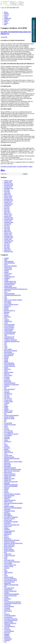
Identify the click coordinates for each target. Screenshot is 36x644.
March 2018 (7, 195)
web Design (7, 629)
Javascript (7, 437)
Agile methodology (9, 263)
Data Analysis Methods (11, 351)
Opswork (7, 505)
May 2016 (7, 228)
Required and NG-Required (12, 540)
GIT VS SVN (8, 398)
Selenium (7, 568)
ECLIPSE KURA (11, 167)
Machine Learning (9, 457)
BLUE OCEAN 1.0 (10, 311)
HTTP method (8, 412)
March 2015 (7, 250)
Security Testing (9, 566)
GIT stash (7, 397)
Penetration (7, 509)
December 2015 (9, 236)
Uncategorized (8, 617)
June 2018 (7, 191)
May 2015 (7, 247)
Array (6, 292)
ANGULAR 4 (8, 274)
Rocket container (9, 549)
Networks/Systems (9, 495)
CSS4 (6, 348)
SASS (6, 557)
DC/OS (6, 360)
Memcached (7, 465)
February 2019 (8, 181)
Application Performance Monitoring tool (16, 289)
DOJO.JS (7, 374)
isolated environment (10, 425)
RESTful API (8, 548)
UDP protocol (8, 611)
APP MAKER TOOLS (10, 287)
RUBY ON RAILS (9, 551)
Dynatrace (7, 377)
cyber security (8, 349)
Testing (6, 597)
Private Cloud (8, 520)
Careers (6, 23)
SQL (5, 586)
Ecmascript (7, 380)
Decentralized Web (9, 364)
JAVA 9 (6, 428)
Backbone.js (8, 306)
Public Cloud (8, 526)
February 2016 (8, 233)
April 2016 (7, 230)
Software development (10, 579)
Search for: (4, 174)
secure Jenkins (8, 563)
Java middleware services (11, 434)
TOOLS (6, 600)
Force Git (7, 391)
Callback (7, 320)
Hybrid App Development (11, 415)
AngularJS (7, 278)
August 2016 (8, 224)
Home (6, 12)
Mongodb (7, 483)
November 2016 (9, 219)
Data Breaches (8, 352)
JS (5, 443)
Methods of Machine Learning (13, 469)
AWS (6, 298)
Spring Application (9, 582)
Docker (6, 371)
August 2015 (8, 242)
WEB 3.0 (7, 628)
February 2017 (8, 215)
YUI (5, 642)
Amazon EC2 (8, 267)
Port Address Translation (11, 517)
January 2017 (8, 216)
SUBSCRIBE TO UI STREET (34, 31)
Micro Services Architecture (12, 471)
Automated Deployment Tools (12, 295)
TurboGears (7, 605)
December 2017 (9, 199)
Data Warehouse (9, 355)
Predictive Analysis (9, 519)
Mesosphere (7, 466)
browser (6, 315)
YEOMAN (7, 640)
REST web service (9, 546)
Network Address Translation (12, 494)
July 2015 (7, 244)
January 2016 (8, 235)
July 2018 (7, 190)
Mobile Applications (10, 475)
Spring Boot (7, 583)
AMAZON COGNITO (10, 266)
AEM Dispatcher (9, 261)
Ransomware (8, 534)
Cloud (6, 17)
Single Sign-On (8, 572)
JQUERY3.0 (8, 442)
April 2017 (7, 211)
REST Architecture (9, 545)
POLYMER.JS (8, 515)
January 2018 (8, 198)
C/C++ (6, 318)
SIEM (6, 571)
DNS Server (7, 369)
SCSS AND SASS (9, 560)
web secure (7, 633)
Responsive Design (9, 542)
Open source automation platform (13, 503)
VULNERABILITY (10, 626)
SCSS (6, 559)
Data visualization (9, 354)
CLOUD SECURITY (10, 332)
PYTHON (7, 529)
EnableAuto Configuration (11, 385)
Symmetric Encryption (10, 596)
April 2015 (7, 248)
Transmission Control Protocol (13, 603)
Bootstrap (7, 312)
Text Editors (7, 599)
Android (6, 271)
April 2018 (7, 193)
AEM (6, 260)
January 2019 (8, 182)
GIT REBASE (8, 394)
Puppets (6, 528)
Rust (5, 552)
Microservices (8, 472)
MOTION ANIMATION (11, 485)
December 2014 (9, 252)
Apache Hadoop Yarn (10, 283)
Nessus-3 (7, 492)
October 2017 (8, 202)
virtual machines (9, 622)
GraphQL (7, 403)
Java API (7, 429)
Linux (6, 454)
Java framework (9, 432)
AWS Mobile (8, 303)
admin (31, 167)
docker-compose (9, 372)
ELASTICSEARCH (10, 383)
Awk (5, 297)
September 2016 (9, 222)
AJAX (6, 264)
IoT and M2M (8, 423)
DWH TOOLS (8, 375)
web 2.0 (6, 15)
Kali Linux (7, 448)
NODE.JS (7, 499)
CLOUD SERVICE (10, 334)
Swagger (7, 593)
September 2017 (9, 204)
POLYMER (7, 514)
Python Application (9, 531)
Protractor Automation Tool (12, 525)
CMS (6, 335)
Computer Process (9, 338)
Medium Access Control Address (13, 462)
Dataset (6, 358)
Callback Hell (8, 321)
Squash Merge (8, 589)
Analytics (7, 20)
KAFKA (7, 446)
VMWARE (7, 625)
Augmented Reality (10, 294)
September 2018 (9, 188)
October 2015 (8, 239)
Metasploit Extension (10, 468)
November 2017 (9, 201)
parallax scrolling (9, 506)
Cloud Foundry (8, 331)
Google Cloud (8, 400)
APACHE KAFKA (9, 284)
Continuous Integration (11, 340)
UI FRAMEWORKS (10, 616)
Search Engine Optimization (12, 562)
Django (6, 368)
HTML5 (6, 409)
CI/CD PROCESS (9, 326)
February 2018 (8, 196)
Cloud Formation (9, 329)
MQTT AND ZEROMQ (11, 486)
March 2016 (7, 231)
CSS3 (6, 346)
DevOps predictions (10, 366)
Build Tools (7, 317)
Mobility (7, 14)
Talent (6, 21)
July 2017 (7, 207)
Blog (5, 24)
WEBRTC (7, 636)
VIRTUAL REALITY (10, 623)
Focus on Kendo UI (10, 389)
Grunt (6, 405)
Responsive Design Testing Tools (13, 543)
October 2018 (8, 187)
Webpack (7, 634)
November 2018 (9, 185)
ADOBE (7, 258)
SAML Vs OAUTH (10, 556)
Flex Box (7, 386)
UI (5, 613)
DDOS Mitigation (9, 363)
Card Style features (9, 324)
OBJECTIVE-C (8, 502)
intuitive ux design (9, 418)
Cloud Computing (9, 328)
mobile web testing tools (11, 482)
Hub (5, 414)
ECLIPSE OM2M (22, 167)
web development (9, 631)
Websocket (7, 637)
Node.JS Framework (10, 500)
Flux (5, 388)
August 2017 (8, 205)
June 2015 (7, 245)
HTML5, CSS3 (8, 411)
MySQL (6, 489)
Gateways (7, 392)
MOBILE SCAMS (9, 479)
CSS (5, 344)
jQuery (6, 440)
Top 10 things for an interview (12, 602)
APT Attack (7, 291)
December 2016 (9, 218)
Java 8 (6, 426)
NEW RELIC (8, 497)
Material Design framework (12, 458)
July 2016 (7, 225)
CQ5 (5, 343)
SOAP (6, 576)
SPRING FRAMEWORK (11, 585)
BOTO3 (6, 314)
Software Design (9, 577)
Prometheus (7, 523)
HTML (6, 408)
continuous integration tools (12, 341)
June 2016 (7, 227)
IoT (5, 422)
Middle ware (8, 18)
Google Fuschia (8, 401)
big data (6, 309)
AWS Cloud (7, 301)
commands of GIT (9, 337)
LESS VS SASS (9, 452)
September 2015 (9, 241)
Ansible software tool (10, 281)
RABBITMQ (8, 532)
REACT (6, 536)
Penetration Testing (9, 511)
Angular (6, 272)
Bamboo (6, 307)
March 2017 (7, 213)
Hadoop (6, 406)
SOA (6, 574)
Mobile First (8, 477)
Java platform (8, 435)
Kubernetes (7, 451)
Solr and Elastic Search (11, 580)
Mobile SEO (8, 480)
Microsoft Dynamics (10, 474)
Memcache (7, 463)
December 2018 (9, 184)
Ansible (6, 280)
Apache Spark (8, 286)
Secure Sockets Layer (10, 565)
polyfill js (7, 512)
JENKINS (7, 438)
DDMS (6, 361)
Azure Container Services (11, 304)
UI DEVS (7, 614)
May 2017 (7, 210)
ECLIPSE (3, 167)
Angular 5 (7, 275)
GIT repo (7, 395)
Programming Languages (11, 522)
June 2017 (7, 208)
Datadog (6, 357)
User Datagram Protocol (11, 620)
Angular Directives (9, 277)
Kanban (6, 449)
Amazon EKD (8, 269)
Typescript (7, 608)
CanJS (6, 323)
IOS (5, 420)
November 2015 (9, 238)
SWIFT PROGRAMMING (12, 594)
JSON (6, 445)
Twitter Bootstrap (9, 606)
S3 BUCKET (8, 554)
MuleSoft (7, 488)
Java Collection (8, 431)
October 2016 (8, 221)
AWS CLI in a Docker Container (13, 300)
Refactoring (7, 539)
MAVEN (7, 460)
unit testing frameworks (11, 619)
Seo (5, 569)
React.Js (6, 537)
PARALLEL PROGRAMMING (13, 508)
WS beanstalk (8, 639)
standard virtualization (10, 591)
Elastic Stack (8, 381)
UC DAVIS (7, 609)
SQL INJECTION (9, 588)
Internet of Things (9, 417)
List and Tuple (8, 455)
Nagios (6, 491)
